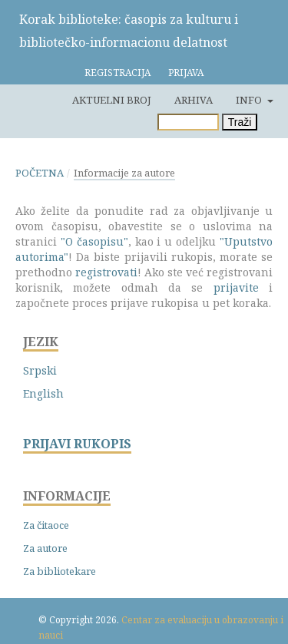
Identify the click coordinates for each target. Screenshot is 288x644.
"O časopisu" (94, 241)
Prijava (186, 73)
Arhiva (194, 100)
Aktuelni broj (112, 100)
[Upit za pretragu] (188, 122)
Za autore (45, 548)
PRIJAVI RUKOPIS (77, 444)
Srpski (40, 370)
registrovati (106, 272)
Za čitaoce (46, 525)
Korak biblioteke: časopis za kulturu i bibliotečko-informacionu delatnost (129, 31)
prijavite (236, 287)
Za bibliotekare (60, 571)
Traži (240, 122)
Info (250, 100)
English (43, 393)
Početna (40, 173)
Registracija (118, 73)
